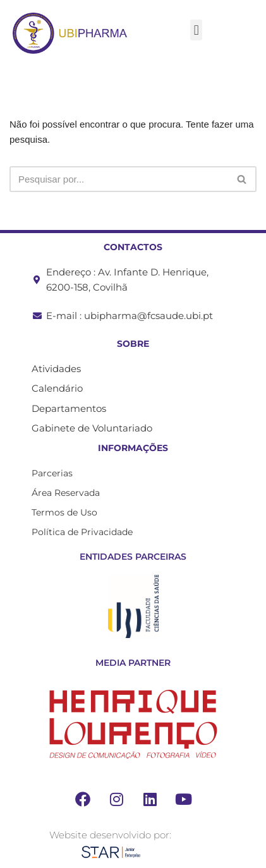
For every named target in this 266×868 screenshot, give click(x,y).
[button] (196, 30)
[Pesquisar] (119, 179)
